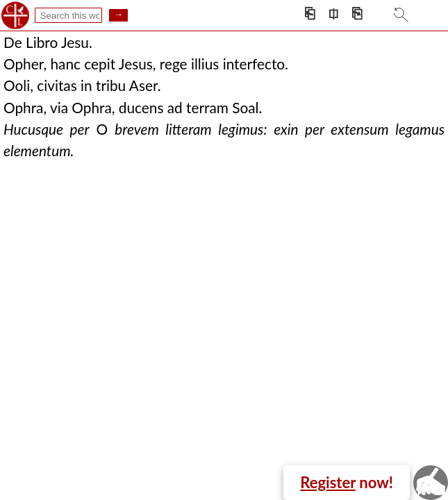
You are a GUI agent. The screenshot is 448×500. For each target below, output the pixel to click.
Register (328, 482)
